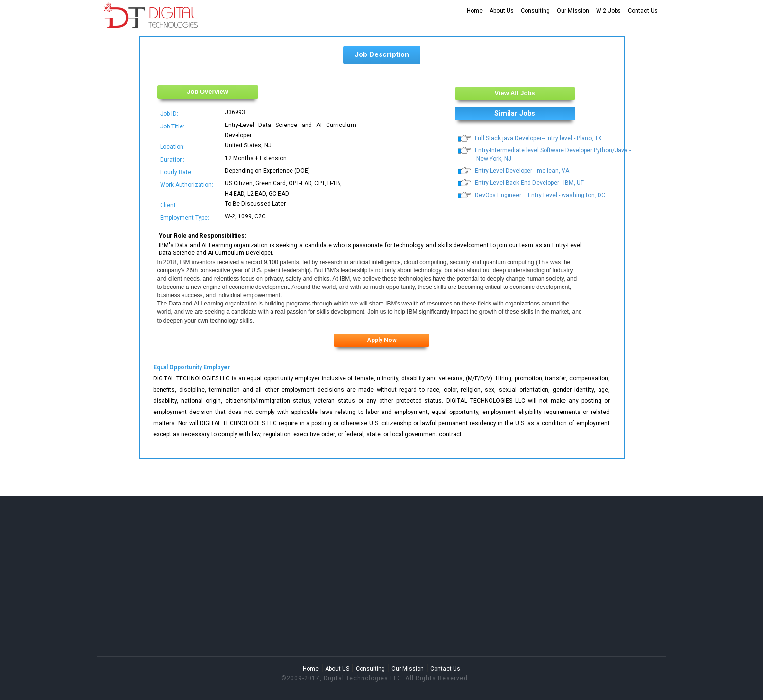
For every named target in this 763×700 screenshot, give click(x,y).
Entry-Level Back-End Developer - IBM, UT (529, 183)
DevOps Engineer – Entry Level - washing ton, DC (540, 195)
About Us (502, 11)
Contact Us (643, 11)
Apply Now (382, 340)
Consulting (535, 11)
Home (475, 11)
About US (337, 669)
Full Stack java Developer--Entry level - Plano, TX (538, 138)
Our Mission (573, 11)
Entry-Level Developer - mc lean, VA (522, 171)
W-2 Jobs (609, 11)
